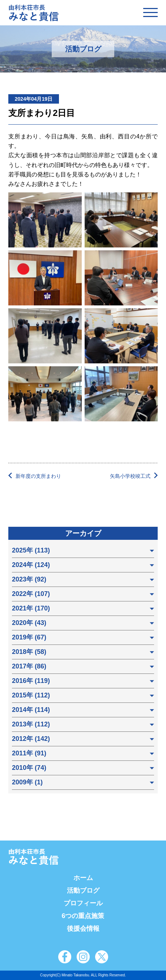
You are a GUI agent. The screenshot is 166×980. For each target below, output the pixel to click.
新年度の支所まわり (38, 476)
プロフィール (83, 903)
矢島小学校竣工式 (130, 476)
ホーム (83, 878)
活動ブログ (83, 891)
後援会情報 (83, 929)
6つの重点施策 (83, 916)
